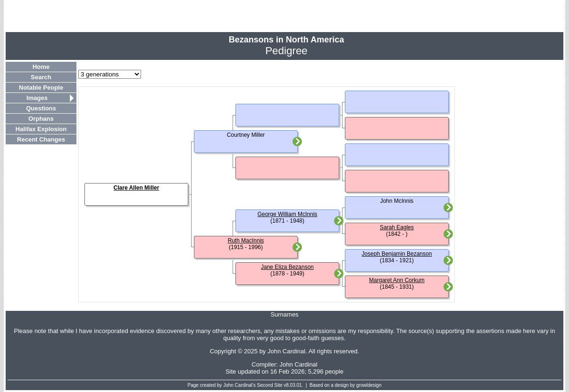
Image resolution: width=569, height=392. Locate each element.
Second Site (270, 385)
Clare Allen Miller (137, 188)
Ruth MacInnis (246, 241)
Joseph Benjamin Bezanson (397, 254)
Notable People (41, 88)
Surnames (284, 314)
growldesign (369, 385)
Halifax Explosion (41, 129)
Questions (41, 108)
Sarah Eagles (397, 227)
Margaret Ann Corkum (397, 280)
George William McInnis (288, 214)
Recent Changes (41, 139)
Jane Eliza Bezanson (287, 267)
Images (37, 98)
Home (41, 67)
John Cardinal (299, 364)
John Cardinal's (239, 385)
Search (41, 77)
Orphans (41, 119)
